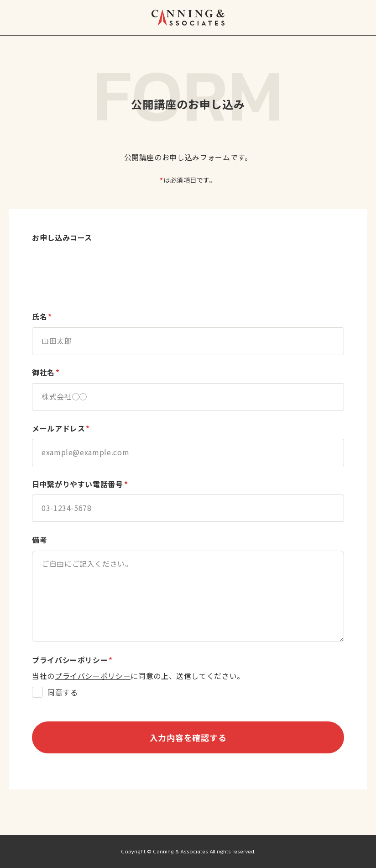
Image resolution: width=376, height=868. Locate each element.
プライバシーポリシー (93, 676)
